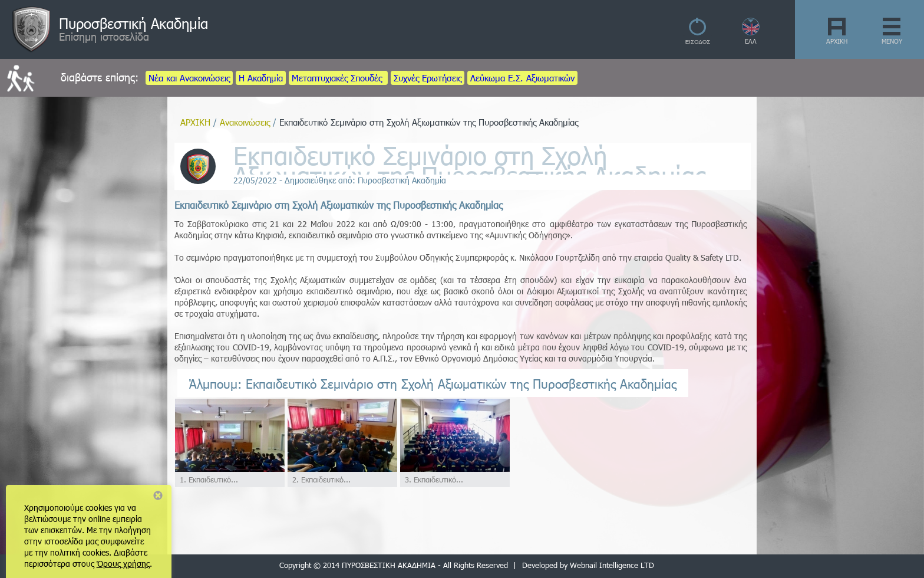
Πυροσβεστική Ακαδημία (133, 23)
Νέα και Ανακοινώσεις (189, 78)
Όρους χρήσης (123, 564)
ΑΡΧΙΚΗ (837, 41)
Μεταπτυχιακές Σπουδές (338, 78)
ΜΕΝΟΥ (892, 41)
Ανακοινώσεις (245, 122)
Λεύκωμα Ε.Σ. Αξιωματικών (522, 78)
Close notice (158, 495)
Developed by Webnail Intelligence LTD (588, 565)
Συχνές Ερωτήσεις (428, 78)
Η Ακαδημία (261, 78)
